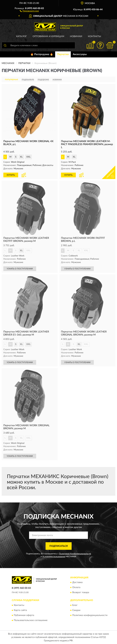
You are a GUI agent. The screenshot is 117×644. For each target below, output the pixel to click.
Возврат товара (81, 593)
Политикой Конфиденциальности (75, 554)
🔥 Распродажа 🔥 (42, 54)
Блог (75, 605)
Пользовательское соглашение (31, 620)
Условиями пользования (54, 557)
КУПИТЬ (11, 175)
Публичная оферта (24, 615)
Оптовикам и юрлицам (48, 36)
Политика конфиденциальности (90, 615)
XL (21, 157)
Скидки (76, 610)
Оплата (76, 588)
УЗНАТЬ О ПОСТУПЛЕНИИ (20, 269)
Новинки (76, 36)
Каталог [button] (22, 36)
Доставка (77, 583)
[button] (29, 11)
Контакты (94, 36)
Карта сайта (20, 610)
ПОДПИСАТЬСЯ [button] (59, 546)
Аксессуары (80, 54)
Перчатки (63, 54)
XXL (28, 157)
